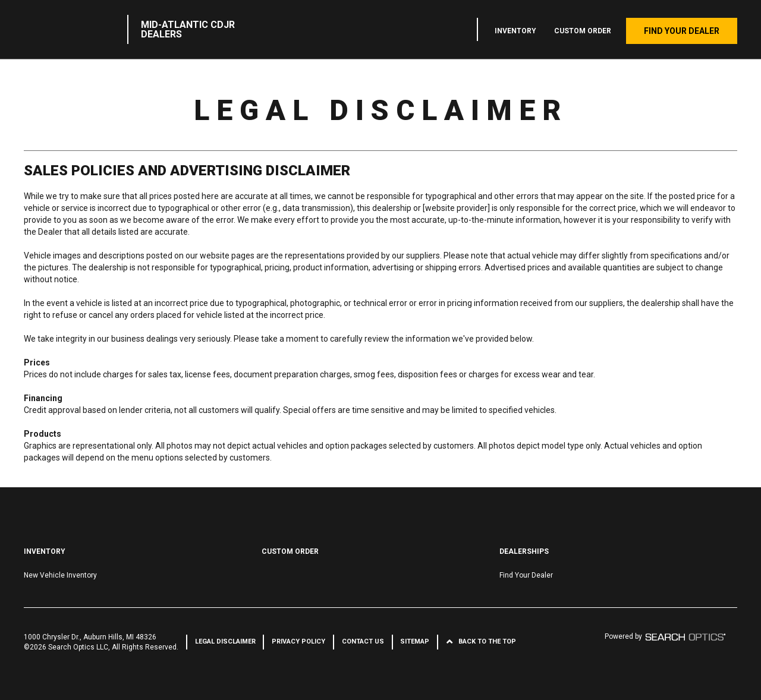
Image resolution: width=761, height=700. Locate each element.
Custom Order (583, 31)
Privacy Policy (298, 641)
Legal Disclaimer (225, 641)
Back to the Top (487, 641)
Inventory (515, 31)
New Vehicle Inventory (60, 575)
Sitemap (415, 641)
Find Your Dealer (682, 31)
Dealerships (524, 551)
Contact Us (363, 641)
